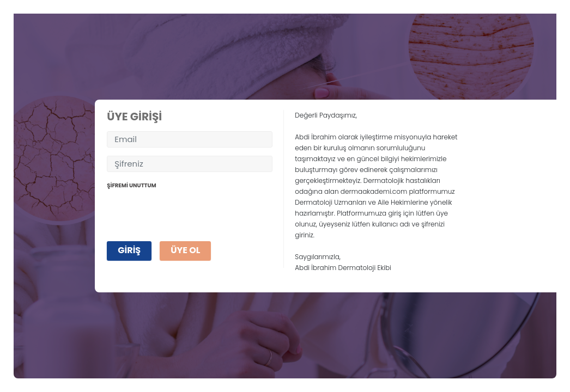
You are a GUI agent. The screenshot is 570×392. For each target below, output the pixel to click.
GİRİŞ (129, 250)
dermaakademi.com (374, 191)
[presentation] (190, 212)
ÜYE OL (185, 250)
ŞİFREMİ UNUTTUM (131, 185)
